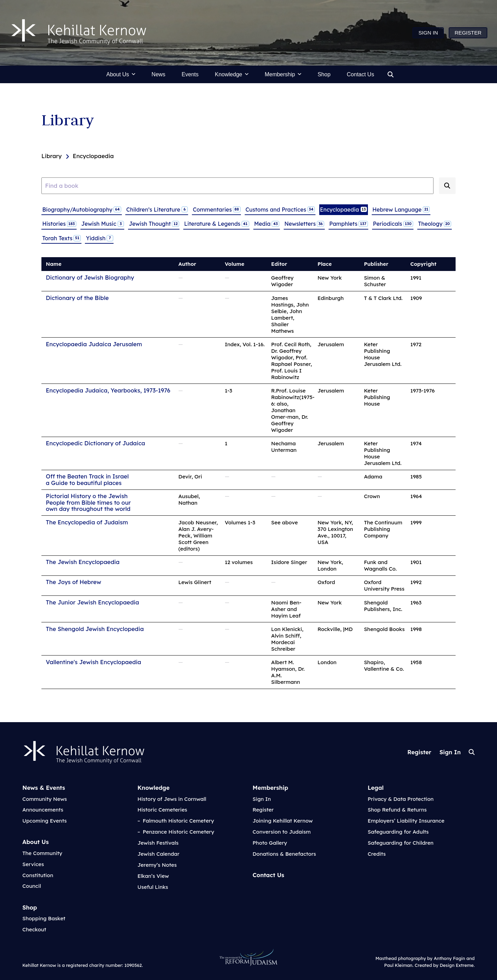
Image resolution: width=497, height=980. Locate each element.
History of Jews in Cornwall (172, 799)
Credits (377, 854)
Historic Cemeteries (162, 810)
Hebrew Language (401, 209)
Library (68, 120)
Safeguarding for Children (401, 843)
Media (266, 224)
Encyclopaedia (343, 209)
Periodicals (393, 224)
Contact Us (269, 875)
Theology (434, 224)
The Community (42, 853)
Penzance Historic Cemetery (178, 832)
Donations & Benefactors (284, 854)
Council (32, 886)
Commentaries (217, 209)
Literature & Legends (217, 224)
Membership (270, 788)
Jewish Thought (154, 224)
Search (472, 752)
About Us (36, 842)
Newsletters (304, 224)
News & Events (44, 788)
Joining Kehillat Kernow (283, 821)
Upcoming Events (45, 821)
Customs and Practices (280, 209)
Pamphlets (348, 224)
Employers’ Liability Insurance (406, 821)
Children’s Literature (157, 209)
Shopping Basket (44, 918)
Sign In (450, 752)
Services (33, 864)
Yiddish (99, 238)
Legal (376, 788)
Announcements (43, 810)
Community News (45, 799)
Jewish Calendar (158, 854)
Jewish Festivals (158, 843)
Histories (59, 224)
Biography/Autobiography (81, 209)
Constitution (38, 875)
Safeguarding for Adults (398, 832)
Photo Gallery (270, 843)
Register (419, 752)
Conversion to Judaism (282, 832)
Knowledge (153, 788)
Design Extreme (457, 965)
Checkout (34, 929)
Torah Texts (61, 238)
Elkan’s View (153, 876)
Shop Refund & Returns (397, 810)
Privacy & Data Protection (401, 799)
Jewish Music (103, 224)
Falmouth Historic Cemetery (178, 821)
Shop (30, 907)
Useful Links (153, 887)
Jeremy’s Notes (157, 865)
